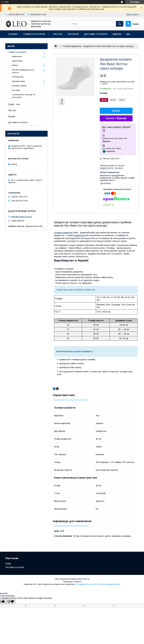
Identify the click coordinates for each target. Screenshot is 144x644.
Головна (13, 34)
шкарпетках (80, 235)
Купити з (116, 118)
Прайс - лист (14, 104)
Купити (116, 111)
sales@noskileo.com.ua (21, 217)
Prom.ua (86, 579)
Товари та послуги (34, 34)
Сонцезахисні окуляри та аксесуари (24, 96)
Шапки (15, 65)
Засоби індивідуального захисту (23, 71)
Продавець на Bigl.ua (72, 582)
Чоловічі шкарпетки (72, 46)
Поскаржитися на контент (86, 584)
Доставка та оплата (96, 34)
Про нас (58, 34)
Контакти (73, 34)
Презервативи (18, 81)
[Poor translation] (11, 602)
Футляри (16, 90)
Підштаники (17, 61)
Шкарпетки (17, 56)
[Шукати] (120, 24)
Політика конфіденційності (109, 584)
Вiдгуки (117, 34)
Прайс (8, 563)
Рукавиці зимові (19, 86)
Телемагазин (18, 77)
